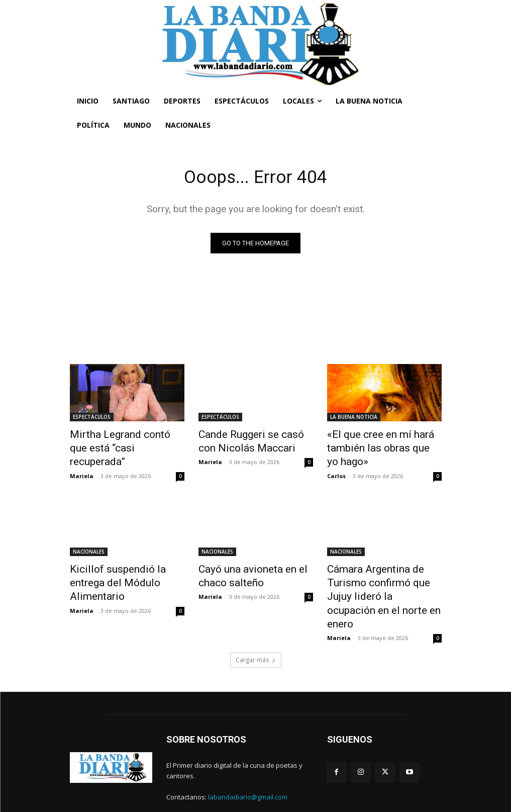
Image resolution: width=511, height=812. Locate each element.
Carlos (336, 470)
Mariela (82, 459)
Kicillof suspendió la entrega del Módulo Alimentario (123, 568)
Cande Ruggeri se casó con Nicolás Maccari (250, 441)
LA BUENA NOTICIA (354, 419)
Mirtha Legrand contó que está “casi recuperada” (119, 441)
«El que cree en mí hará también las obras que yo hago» (374, 446)
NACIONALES (89, 546)
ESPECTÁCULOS (92, 419)
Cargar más (256, 630)
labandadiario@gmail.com (248, 767)
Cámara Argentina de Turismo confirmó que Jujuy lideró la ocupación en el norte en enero (384, 579)
